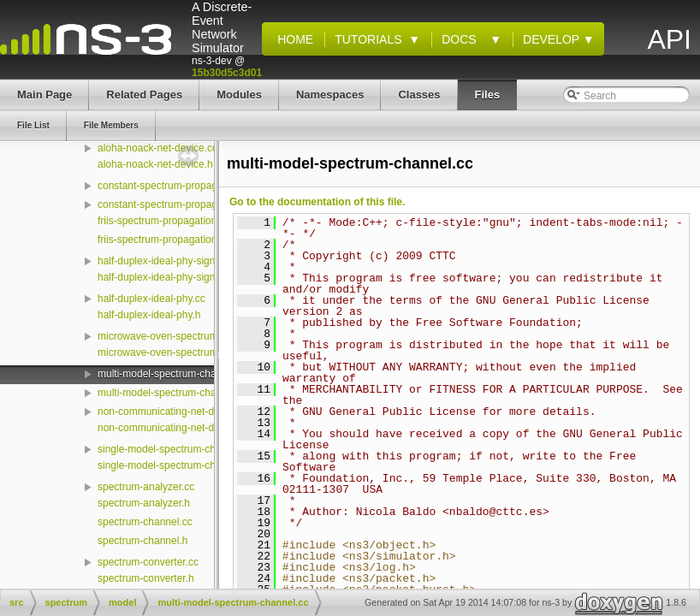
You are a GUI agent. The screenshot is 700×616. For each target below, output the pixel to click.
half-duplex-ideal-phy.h (149, 315)
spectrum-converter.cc (148, 562)
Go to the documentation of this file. (317, 202)
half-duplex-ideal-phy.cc (151, 299)
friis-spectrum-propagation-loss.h (172, 240)
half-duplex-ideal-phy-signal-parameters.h (192, 277)
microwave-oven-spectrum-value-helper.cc (194, 336)
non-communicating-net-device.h (172, 428)
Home (292, 39)
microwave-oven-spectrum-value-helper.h (192, 352)
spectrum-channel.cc (145, 522)
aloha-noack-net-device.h (155, 164)
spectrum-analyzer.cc (146, 487)
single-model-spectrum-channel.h (173, 465)
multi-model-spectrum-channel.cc (173, 374)
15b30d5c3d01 (227, 73)
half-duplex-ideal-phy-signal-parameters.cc (195, 261)
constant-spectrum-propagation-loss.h (184, 204)
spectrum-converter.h (146, 578)
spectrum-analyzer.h (144, 503)
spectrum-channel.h (142, 541)
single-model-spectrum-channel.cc (176, 449)
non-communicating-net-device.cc (174, 412)
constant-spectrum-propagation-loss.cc (186, 186)
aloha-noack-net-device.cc (157, 148)
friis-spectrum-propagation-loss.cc (175, 221)
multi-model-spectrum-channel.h (171, 393)
